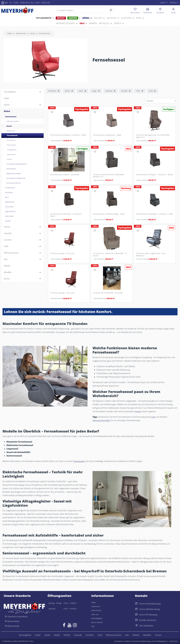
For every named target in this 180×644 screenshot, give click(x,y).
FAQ (93, 626)
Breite (69, 91)
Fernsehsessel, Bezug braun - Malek (107, 135)
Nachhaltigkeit (97, 618)
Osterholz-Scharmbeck (17, 617)
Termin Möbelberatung (149, 609)
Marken (136, 635)
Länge (96, 91)
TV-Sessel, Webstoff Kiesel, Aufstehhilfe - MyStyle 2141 (109, 176)
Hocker (138, 411)
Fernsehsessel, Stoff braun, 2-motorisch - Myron (66, 215)
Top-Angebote (25, 635)
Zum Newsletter (146, 626)
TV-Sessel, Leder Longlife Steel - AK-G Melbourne (151, 254)
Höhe (82, 91)
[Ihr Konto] (173, 10)
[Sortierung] (161, 101)
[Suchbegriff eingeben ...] (82, 10)
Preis (152, 91)
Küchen (67, 635)
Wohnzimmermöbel (101, 420)
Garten (47, 635)
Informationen (102, 596)
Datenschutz (96, 610)
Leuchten (90, 635)
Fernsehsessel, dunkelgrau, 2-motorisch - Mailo (154, 214)
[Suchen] (111, 10)
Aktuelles (147, 635)
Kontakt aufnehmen (148, 620)
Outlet (38, 635)
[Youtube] (69, 626)
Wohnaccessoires (114, 635)
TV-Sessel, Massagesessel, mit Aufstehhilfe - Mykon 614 (153, 136)
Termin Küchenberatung (150, 604)
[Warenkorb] (148, 10)
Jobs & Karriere (97, 622)
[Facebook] (64, 626)
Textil (100, 635)
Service (158, 635)
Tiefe (140, 91)
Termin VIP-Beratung (148, 615)
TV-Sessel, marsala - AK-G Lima (62, 253)
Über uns (95, 614)
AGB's (94, 602)
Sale (127, 635)
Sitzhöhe (110, 91)
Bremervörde (13, 626)
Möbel (57, 635)
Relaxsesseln (79, 461)
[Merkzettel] (135, 10)
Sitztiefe (126, 91)
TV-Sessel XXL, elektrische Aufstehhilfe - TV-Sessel (110, 254)
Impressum (96, 606)
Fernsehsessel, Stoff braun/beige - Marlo (109, 214)
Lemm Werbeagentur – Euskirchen (164, 641)
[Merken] (52, 112)
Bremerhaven (13, 621)
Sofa (153, 417)
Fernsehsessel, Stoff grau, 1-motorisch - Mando (154, 175)
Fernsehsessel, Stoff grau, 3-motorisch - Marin (68, 135)
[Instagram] (75, 626)
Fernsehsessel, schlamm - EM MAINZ (65, 175)
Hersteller (54, 91)
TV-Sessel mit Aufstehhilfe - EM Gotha (108, 293)
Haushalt (78, 635)
